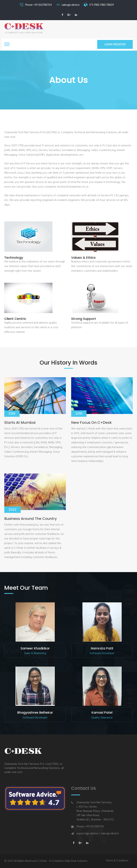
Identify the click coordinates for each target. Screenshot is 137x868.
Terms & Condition (117, 861)
